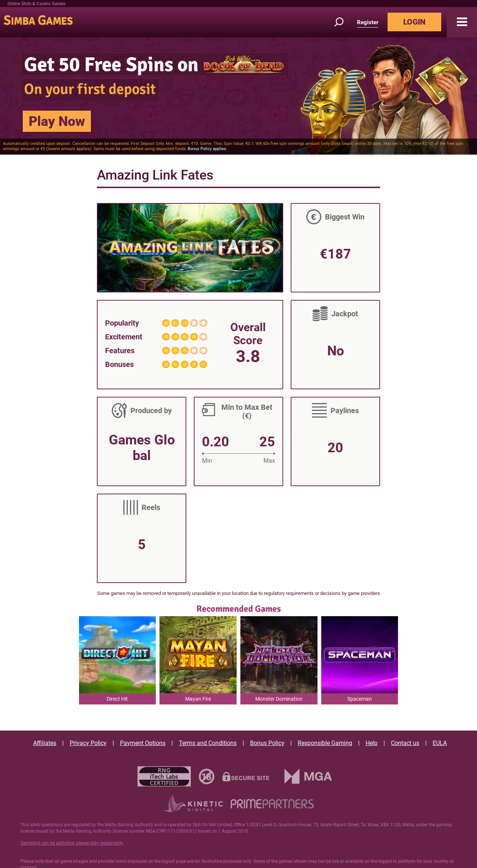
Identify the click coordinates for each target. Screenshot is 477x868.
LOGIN (414, 22)
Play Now (57, 121)
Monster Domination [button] (279, 699)
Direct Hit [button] (117, 699)
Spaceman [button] (360, 699)
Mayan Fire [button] (198, 699)
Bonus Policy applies (207, 149)
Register (368, 22)
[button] (462, 22)
